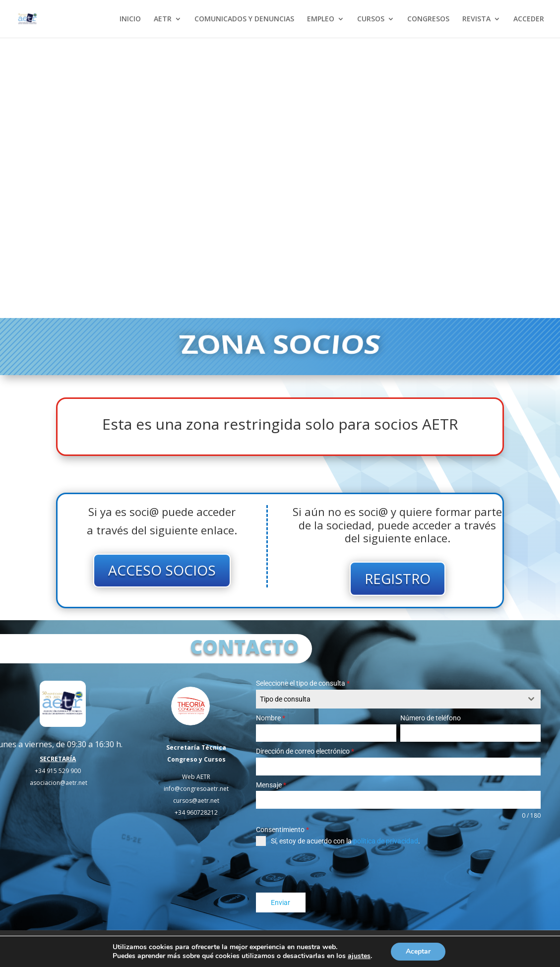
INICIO (130, 19)
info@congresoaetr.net (196, 789)
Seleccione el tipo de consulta (303, 683)
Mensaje (271, 785)
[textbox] (389, 699)
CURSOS (371, 19)
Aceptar (418, 951)
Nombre (271, 718)
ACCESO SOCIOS (162, 570)
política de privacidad (386, 841)
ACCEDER (529, 19)
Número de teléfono (431, 718)
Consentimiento (282, 830)
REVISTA (476, 19)
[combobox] (398, 699)
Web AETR (196, 777)
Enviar (280, 903)
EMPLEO (321, 19)
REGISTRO (398, 579)
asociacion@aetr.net (59, 783)
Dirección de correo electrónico (305, 751)
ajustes (359, 956)
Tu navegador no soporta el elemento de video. (280, 178)
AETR (163, 19)
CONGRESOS (428, 19)
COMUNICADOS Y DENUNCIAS (244, 19)
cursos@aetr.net (196, 801)
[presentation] (331, 869)
